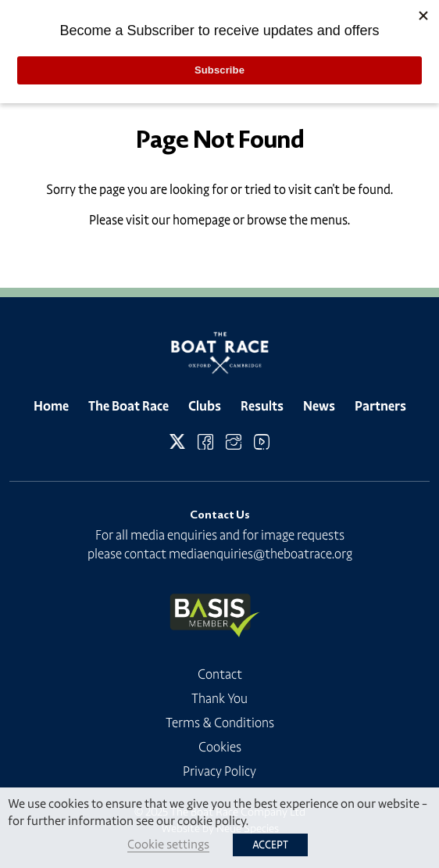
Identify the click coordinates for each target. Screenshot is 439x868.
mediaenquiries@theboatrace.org (261, 554)
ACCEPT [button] (270, 845)
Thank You (219, 698)
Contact (220, 674)
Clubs (205, 406)
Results (262, 406)
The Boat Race (128, 406)
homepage (202, 220)
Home (51, 406)
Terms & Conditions (220, 723)
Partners (380, 406)
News (319, 406)
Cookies (220, 747)
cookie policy (212, 821)
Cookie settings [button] (168, 845)
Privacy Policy (219, 771)
